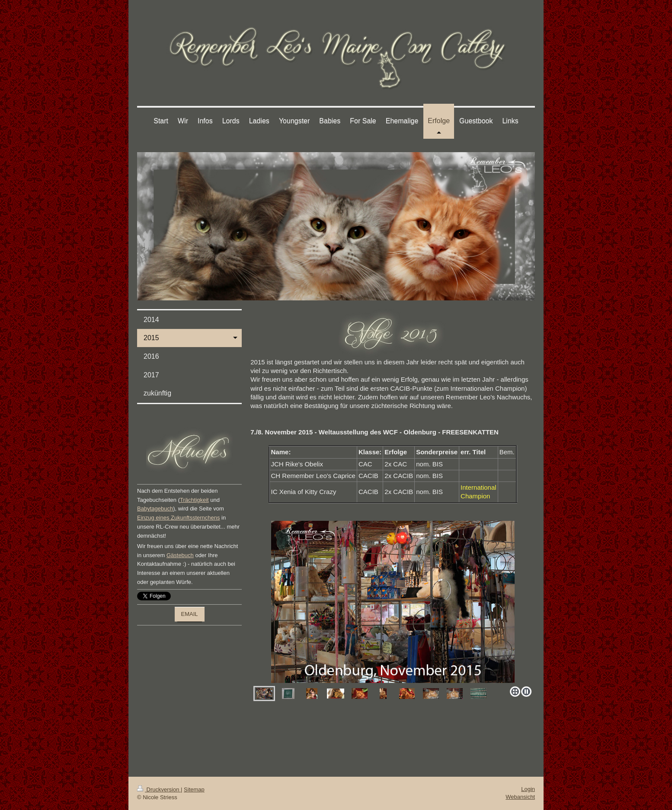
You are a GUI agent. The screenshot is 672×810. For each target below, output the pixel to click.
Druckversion (159, 789)
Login (528, 789)
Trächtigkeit (194, 500)
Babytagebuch (155, 509)
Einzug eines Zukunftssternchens (179, 518)
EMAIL (190, 614)
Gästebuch (180, 555)
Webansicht (520, 797)
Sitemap (194, 789)
